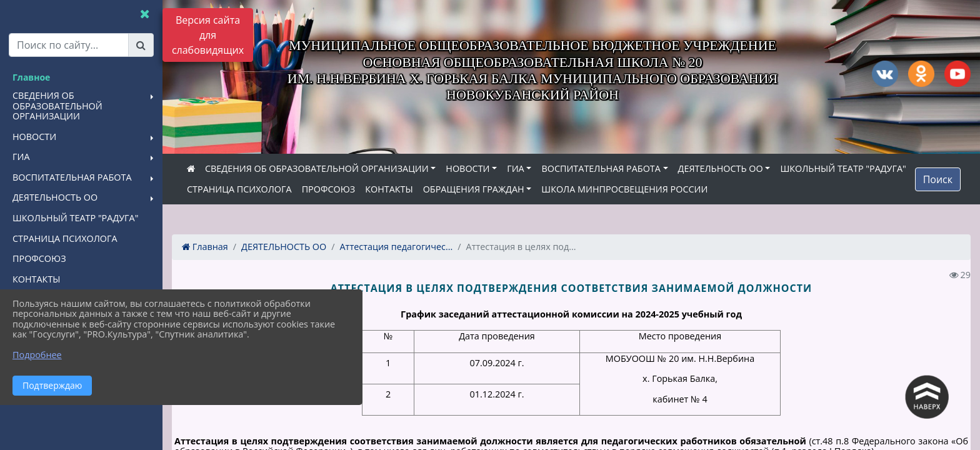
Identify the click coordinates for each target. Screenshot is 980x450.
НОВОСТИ (467, 168)
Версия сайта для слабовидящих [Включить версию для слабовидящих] (208, 35)
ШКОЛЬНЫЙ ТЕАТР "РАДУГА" (843, 168)
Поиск (938, 179)
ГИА (516, 168)
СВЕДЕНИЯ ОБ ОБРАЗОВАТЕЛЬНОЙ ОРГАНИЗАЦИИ (317, 168)
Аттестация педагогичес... (397, 247)
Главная (205, 247)
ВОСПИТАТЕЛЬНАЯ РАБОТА (601, 168)
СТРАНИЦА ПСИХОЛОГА (239, 189)
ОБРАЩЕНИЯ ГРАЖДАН (474, 189)
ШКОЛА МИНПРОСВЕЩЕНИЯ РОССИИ (624, 189)
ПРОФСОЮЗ (329, 189)
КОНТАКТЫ (389, 189)
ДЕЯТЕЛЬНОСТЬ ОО (721, 168)
